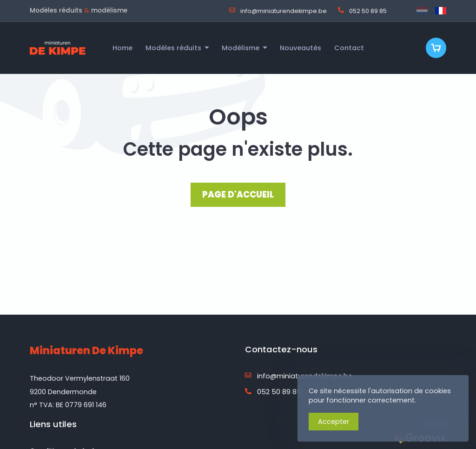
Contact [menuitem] (349, 48)
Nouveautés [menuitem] (301, 48)
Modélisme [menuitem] (241, 48)
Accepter (334, 422)
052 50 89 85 (362, 11)
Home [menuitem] (122, 48)
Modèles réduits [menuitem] (173, 48)
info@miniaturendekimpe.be (278, 11)
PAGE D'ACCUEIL (238, 195)
